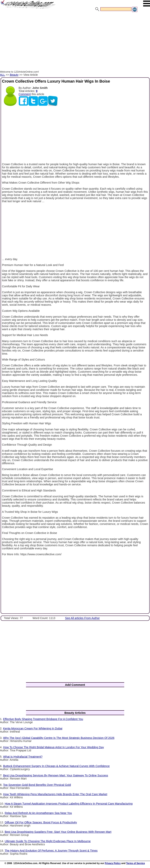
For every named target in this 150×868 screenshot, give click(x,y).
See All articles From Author (82, 618)
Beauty (14, 75)
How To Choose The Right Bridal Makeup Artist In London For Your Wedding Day (54, 747)
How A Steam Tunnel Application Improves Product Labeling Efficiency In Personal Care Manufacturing (69, 804)
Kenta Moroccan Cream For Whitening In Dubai (33, 728)
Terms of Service (136, 863)
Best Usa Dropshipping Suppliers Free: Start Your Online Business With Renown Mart (58, 832)
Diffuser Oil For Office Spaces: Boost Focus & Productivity (41, 822)
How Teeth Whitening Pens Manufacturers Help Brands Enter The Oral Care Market (55, 794)
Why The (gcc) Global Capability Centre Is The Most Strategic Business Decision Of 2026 (59, 738)
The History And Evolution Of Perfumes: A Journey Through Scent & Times (51, 851)
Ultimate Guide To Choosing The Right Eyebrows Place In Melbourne (48, 841)
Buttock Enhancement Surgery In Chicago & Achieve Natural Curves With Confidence (56, 766)
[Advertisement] (75, 42)
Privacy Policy (113, 863)
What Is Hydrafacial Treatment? (23, 757)
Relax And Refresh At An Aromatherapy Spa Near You (38, 813)
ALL (2, 75)
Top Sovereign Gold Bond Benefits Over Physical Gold (37, 785)
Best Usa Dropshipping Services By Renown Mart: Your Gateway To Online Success (56, 775)
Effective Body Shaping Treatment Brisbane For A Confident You (43, 719)
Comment (25, 94)
